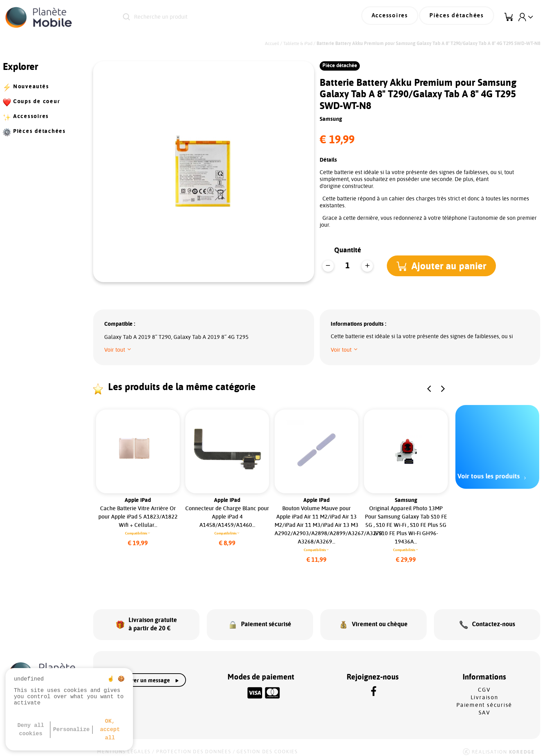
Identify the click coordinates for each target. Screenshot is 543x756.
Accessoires (400, 17)
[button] (443, 266)
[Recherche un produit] (218, 17)
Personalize (71, 730)
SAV (484, 707)
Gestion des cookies (267, 746)
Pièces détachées (460, 17)
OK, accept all (110, 730)
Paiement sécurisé (484, 699)
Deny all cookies (31, 730)
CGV (484, 684)
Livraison (484, 692)
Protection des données (194, 746)
